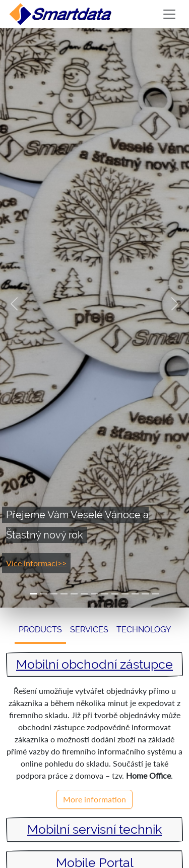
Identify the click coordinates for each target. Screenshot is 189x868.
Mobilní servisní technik (94, 829)
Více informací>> (36, 563)
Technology (144, 630)
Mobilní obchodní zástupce (94, 664)
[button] (14, 304)
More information (94, 799)
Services (89, 630)
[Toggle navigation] (169, 14)
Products (40, 630)
